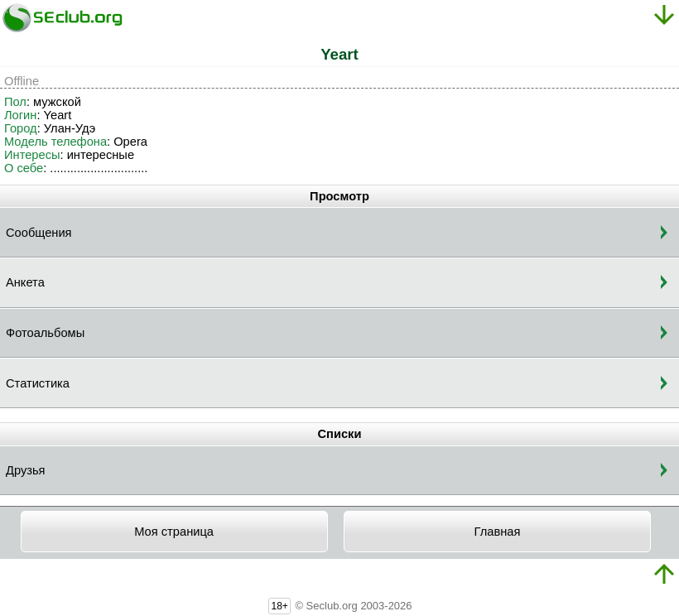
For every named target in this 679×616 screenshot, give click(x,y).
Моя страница (174, 532)
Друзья (26, 470)
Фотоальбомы (45, 333)
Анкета (25, 282)
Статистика (38, 383)
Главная (498, 532)
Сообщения (39, 233)
